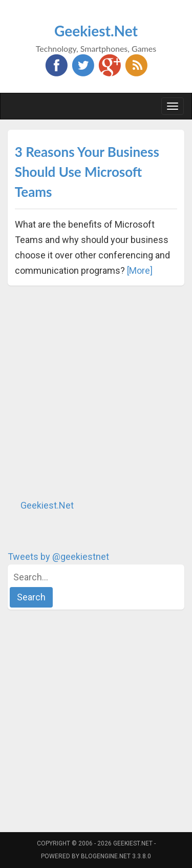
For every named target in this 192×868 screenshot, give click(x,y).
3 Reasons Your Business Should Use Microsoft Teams (87, 172)
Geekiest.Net (96, 31)
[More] (140, 270)
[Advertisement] (96, 392)
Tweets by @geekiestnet (58, 557)
